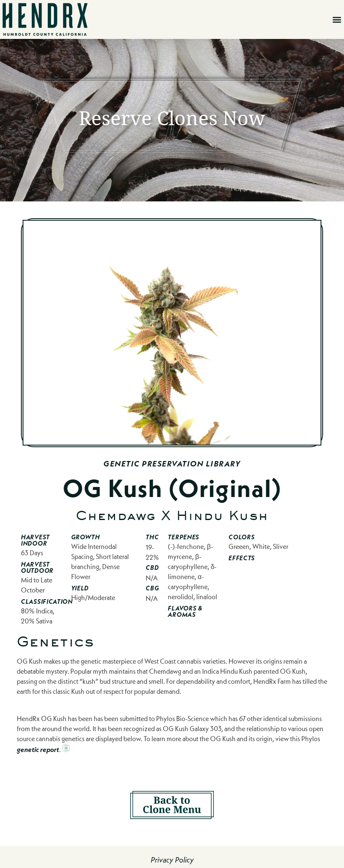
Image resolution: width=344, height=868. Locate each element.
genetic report (38, 750)
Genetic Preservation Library (172, 464)
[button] (337, 19)
